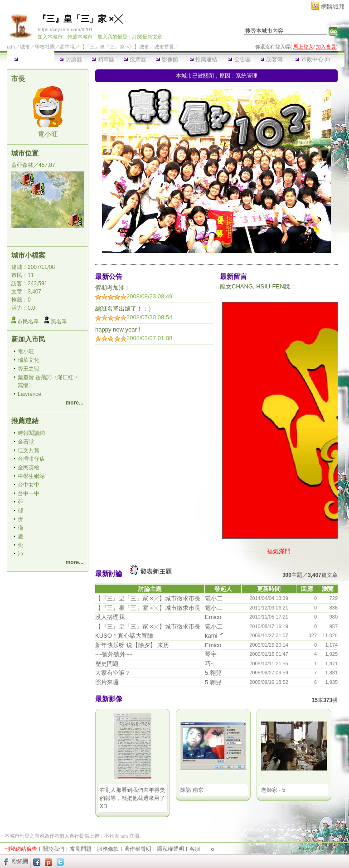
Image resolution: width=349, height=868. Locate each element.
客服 (195, 849)
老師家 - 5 (273, 790)
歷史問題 (107, 664)
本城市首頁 (31, 59)
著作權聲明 (138, 849)
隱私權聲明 (170, 849)
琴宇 (211, 654)
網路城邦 (333, 7)
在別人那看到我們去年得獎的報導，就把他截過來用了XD (132, 798)
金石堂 (26, 442)
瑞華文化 (29, 360)
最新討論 (109, 573)
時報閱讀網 (31, 433)
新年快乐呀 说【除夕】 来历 (132, 645)
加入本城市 (50, 37)
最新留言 (233, 276)
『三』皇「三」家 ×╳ (80, 19)
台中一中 (29, 493)
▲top (338, 835)
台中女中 (29, 485)
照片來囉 (107, 682)
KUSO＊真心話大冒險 (124, 636)
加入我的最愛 (112, 37)
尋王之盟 (29, 369)
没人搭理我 (110, 617)
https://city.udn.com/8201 (65, 29)
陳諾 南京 (192, 790)
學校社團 (45, 47)
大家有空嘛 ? (112, 673)
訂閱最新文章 (147, 37)
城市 (25, 47)
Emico (213, 617)
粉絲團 (20, 861)
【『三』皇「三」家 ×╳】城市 (114, 47)
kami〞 (214, 636)
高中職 (67, 47)
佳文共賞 (29, 450)
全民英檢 (29, 468)
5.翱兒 (213, 673)
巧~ (210, 664)
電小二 (214, 598)
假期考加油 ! (111, 288)
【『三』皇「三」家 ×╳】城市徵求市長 (148, 598)
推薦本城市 (80, 37)
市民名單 (28, 322)
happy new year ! (118, 329)
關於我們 (53, 849)
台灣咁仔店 (31, 459)
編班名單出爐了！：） (125, 309)
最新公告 (109, 276)
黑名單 (59, 322)
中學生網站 (31, 476)
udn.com (335, 848)
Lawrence (29, 394)
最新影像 (109, 699)
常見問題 (81, 849)
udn (11, 47)
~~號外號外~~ (114, 654)
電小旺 (48, 134)
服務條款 (108, 849)
